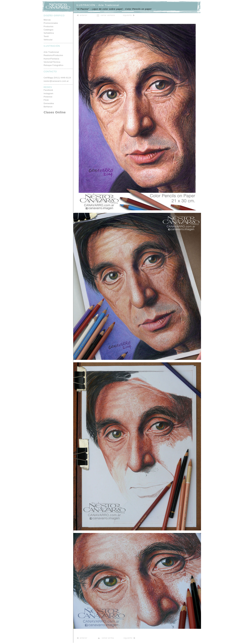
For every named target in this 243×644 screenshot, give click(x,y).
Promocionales (51, 23)
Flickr (46, 100)
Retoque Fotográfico (54, 65)
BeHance (48, 107)
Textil (46, 36)
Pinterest (48, 97)
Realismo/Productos (53, 55)
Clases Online (55, 112)
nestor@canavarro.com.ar (56, 81)
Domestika (49, 103)
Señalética (49, 33)
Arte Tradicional (51, 52)
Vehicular (48, 40)
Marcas (47, 20)
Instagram (49, 93)
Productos (49, 26)
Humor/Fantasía (51, 59)
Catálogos (49, 30)
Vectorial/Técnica (52, 62)
